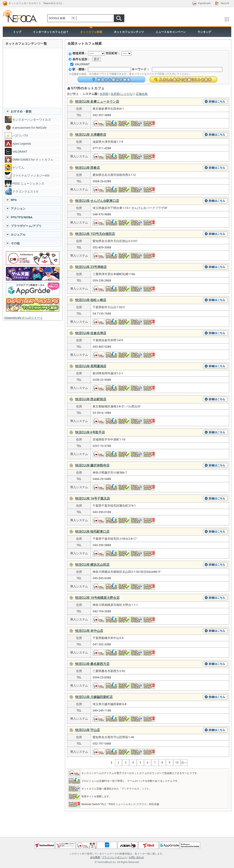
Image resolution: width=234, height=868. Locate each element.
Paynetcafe (204, 3)
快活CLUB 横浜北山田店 (92, 565)
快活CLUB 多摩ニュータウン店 (97, 102)
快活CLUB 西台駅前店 (91, 399)
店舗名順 (142, 94)
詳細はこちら (215, 102)
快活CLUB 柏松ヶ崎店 (91, 300)
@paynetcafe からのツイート (24, 318)
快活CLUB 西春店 (88, 168)
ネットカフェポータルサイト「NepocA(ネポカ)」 (36, 3)
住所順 (104, 94)
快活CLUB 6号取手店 (90, 432)
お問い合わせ (136, 857)
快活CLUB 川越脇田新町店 (94, 697)
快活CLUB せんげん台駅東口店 (97, 201)
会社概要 (95, 857)
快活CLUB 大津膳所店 (91, 135)
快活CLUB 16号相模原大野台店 (97, 598)
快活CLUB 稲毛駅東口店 (92, 532)
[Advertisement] (33, 78)
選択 (96, 59)
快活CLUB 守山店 (88, 730)
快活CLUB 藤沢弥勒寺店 (92, 465)
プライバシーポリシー (114, 857)
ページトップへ (117, 835)
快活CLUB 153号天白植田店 (95, 234)
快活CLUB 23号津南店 (91, 267)
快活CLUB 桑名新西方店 (92, 664)
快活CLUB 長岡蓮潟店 (91, 366)
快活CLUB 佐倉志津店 (91, 333)
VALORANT (82, 64)
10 (177, 762)
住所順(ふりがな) (122, 94)
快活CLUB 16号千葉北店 (93, 498)
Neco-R (225, 3)
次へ (184, 762)
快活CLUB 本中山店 (89, 631)
